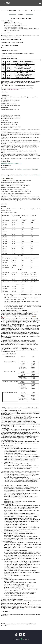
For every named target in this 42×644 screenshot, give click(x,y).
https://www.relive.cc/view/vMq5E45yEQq (30, 175)
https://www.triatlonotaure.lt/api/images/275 (11, 164)
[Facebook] (20, 635)
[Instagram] (24, 635)
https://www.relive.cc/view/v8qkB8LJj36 (29, 169)
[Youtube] (16, 635)
